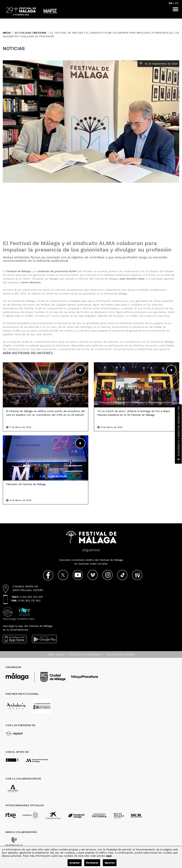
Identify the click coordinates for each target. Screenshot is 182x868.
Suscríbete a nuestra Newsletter (179, 434)
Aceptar (75, 863)
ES (171, 3)
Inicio (7, 33)
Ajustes (110, 863)
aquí (109, 856)
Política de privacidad (85, 654)
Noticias (40, 33)
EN (177, 3)
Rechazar (92, 863)
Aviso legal (56, 654)
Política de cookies (120, 654)
